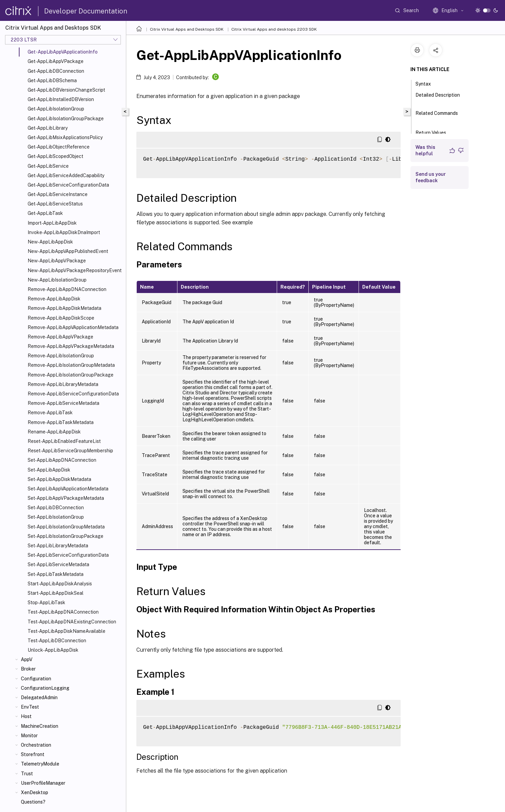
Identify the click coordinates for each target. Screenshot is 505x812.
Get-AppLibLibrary (48, 128)
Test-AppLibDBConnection (57, 641)
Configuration (36, 679)
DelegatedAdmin (39, 697)
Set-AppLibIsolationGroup (56, 517)
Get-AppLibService (48, 166)
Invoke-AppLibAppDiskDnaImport (64, 232)
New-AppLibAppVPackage (57, 261)
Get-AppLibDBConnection (56, 71)
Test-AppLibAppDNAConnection (63, 612)
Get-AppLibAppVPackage (56, 61)
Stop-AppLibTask (46, 603)
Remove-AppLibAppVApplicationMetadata (73, 327)
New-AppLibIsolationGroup (57, 280)
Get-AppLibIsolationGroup (56, 109)
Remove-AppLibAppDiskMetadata (64, 308)
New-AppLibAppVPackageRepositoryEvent (75, 270)
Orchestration (36, 745)
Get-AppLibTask (45, 213)
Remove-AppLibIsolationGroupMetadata (71, 365)
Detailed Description (438, 98)
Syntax (427, 83)
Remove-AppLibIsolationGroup (61, 356)
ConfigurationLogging (45, 688)
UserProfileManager (43, 783)
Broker (28, 669)
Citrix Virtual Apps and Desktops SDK (187, 29)
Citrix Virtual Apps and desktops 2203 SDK (274, 29)
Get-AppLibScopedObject (55, 156)
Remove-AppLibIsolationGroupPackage (71, 375)
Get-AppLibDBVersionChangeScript (66, 90)
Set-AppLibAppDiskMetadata (59, 479)
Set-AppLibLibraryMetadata (58, 546)
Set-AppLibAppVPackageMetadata (66, 498)
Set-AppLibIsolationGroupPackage (65, 536)
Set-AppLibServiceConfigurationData (68, 555)
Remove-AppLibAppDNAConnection (67, 289)
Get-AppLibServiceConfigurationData (68, 185)
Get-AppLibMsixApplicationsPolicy (65, 137)
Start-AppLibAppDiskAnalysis (60, 584)
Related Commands (437, 116)
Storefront (33, 754)
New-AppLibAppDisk (50, 242)
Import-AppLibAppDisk (52, 223)
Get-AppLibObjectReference (59, 147)
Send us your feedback (431, 177)
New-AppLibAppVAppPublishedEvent (68, 251)
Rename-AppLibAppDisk (54, 432)
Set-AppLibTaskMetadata (56, 574)
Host (26, 716)
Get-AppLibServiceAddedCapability (66, 175)
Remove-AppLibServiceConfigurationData (73, 394)
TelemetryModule (40, 764)
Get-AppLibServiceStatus (55, 204)
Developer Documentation (86, 11)
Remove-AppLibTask (50, 413)
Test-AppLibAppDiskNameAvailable (66, 631)
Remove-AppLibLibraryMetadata (63, 384)
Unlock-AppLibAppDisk (53, 650)
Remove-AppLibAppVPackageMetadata (71, 346)
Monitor (29, 736)
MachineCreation (40, 726)
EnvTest (30, 707)
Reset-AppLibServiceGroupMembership (70, 451)
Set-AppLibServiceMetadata (58, 564)
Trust (27, 774)
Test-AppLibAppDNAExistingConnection (72, 622)
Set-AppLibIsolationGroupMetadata (66, 527)
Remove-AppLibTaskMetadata (61, 422)
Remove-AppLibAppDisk (54, 299)
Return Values (434, 132)
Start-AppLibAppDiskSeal (56, 593)
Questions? (33, 802)
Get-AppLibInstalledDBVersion (61, 99)
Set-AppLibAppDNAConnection (62, 460)
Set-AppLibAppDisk (49, 470)
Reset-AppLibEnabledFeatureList (64, 441)
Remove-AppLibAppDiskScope (61, 318)
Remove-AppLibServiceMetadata (63, 403)
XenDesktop (35, 792)
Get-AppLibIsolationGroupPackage (66, 119)
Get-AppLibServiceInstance (58, 194)
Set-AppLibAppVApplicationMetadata (68, 489)
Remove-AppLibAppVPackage (60, 337)
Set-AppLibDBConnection (56, 508)
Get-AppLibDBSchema (52, 80)
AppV (27, 659)
